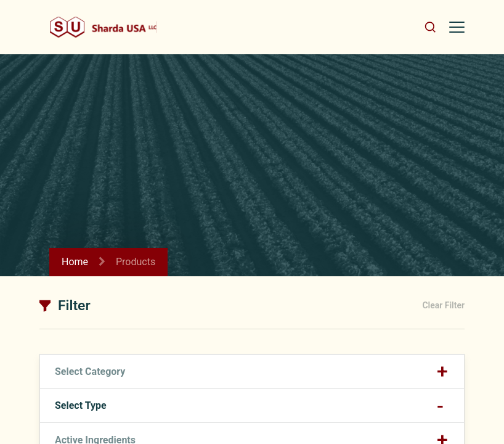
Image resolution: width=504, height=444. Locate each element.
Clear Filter (443, 305)
